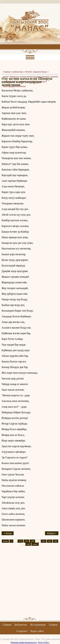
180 (32, 541)
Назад (5, 541)
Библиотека (18, 72)
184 (56, 541)
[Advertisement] (30, 584)
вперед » (52, 533)
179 (26, 541)
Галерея (53, 625)
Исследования (38, 625)
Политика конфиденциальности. (24, 642)
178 (20, 541)
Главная (7, 625)
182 (44, 541)
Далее (35, 544)
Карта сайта (37, 631)
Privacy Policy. (44, 642)
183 (50, 541)
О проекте (22, 631)
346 (28, 544)
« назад (8, 533)
